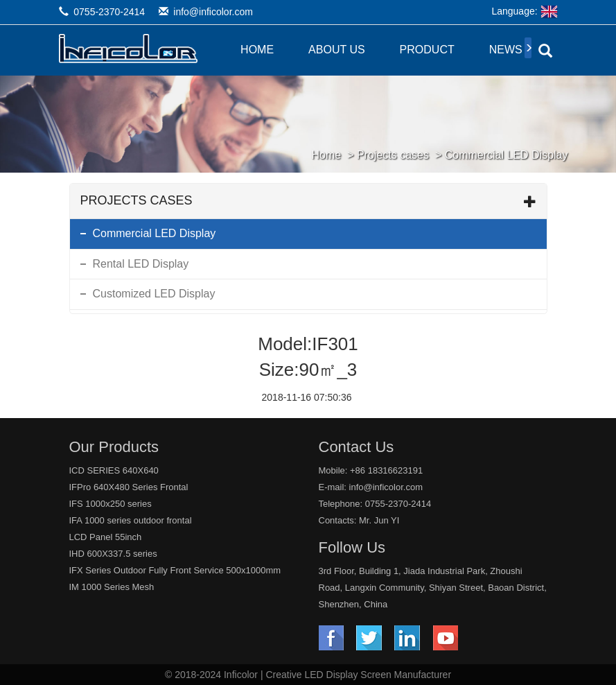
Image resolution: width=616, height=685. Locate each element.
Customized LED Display (154, 294)
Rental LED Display (141, 264)
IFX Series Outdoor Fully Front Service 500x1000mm (175, 570)
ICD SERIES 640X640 (114, 470)
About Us (337, 50)
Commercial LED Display (507, 155)
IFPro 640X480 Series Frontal (129, 487)
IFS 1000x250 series (111, 504)
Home (257, 50)
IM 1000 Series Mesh (112, 587)
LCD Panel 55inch (106, 537)
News (506, 50)
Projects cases (393, 155)
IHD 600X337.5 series (113, 554)
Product (427, 50)
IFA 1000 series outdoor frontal (131, 520)
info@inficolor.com (213, 12)
